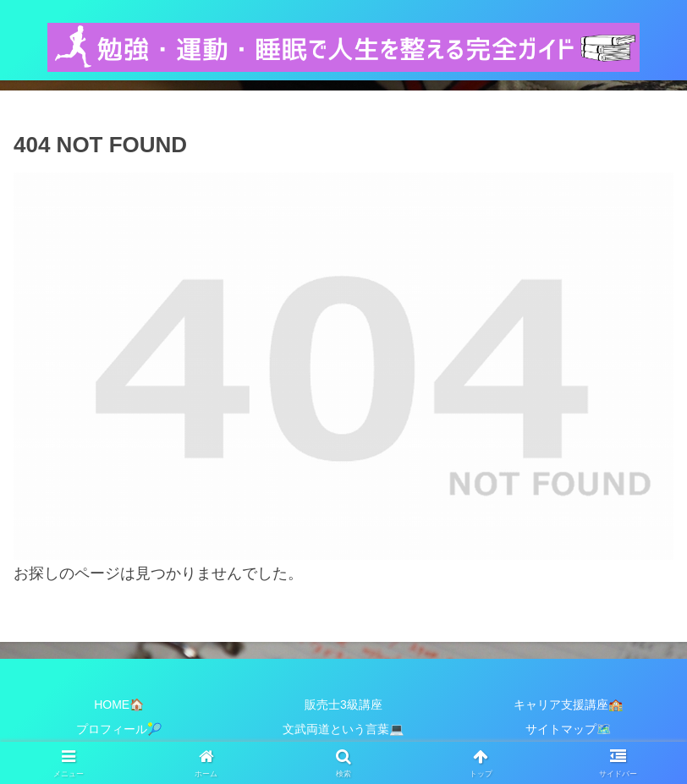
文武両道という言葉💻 (343, 729)
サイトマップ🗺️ (568, 729)
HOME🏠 (119, 705)
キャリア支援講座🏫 (568, 705)
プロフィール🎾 (119, 729)
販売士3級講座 (343, 705)
